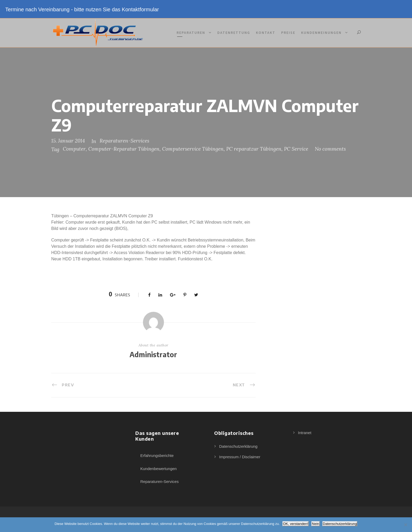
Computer (74, 149)
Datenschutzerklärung (238, 446)
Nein (315, 524)
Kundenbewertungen (158, 469)
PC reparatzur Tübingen (254, 149)
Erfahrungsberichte (157, 455)
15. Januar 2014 (68, 141)
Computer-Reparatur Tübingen (124, 149)
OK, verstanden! (296, 524)
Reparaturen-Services (124, 141)
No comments (330, 149)
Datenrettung (234, 33)
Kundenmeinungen (321, 33)
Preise (288, 33)
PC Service (296, 149)
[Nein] (405, 525)
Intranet (305, 433)
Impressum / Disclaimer (240, 457)
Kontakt (266, 33)
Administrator (153, 354)
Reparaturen (191, 33)
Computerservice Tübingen (193, 149)
